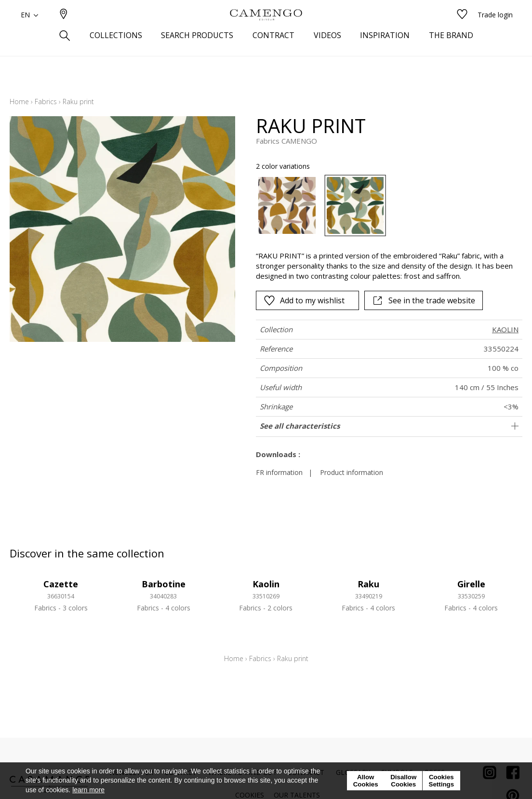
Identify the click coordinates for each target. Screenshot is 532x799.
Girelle (471, 584)
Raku (368, 584)
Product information (352, 472)
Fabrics (46, 102)
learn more (88, 790)
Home (19, 102)
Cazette (61, 584)
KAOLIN (505, 329)
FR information (279, 472)
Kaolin (266, 584)
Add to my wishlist (304, 300)
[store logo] (266, 30)
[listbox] (384, 206)
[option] (287, 206)
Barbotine (164, 584)
